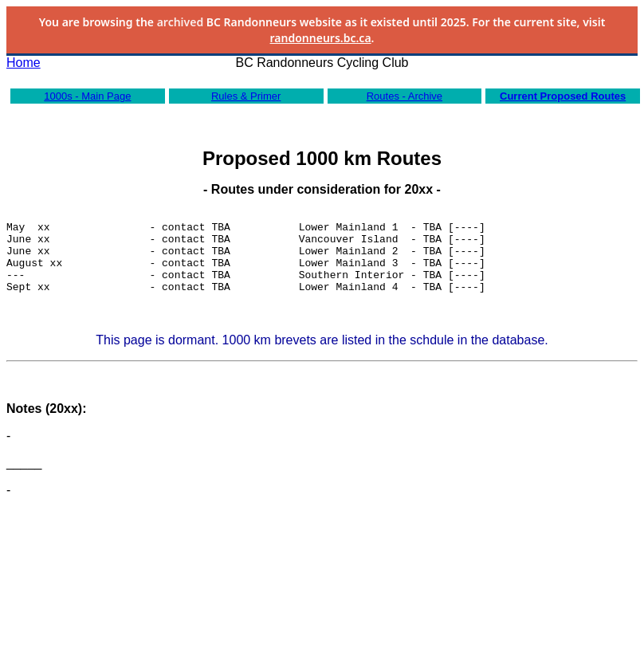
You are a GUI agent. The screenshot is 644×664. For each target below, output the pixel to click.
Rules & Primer (246, 96)
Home (24, 63)
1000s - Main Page (87, 96)
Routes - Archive (404, 96)
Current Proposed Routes (563, 96)
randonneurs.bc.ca (321, 38)
